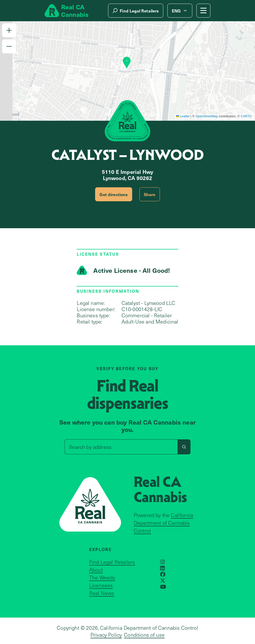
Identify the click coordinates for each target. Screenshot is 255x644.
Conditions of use (144, 635)
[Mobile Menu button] (203, 11)
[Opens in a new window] (162, 562)
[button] (9, 30)
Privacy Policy (106, 635)
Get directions (114, 194)
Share (150, 194)
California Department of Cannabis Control (163, 523)
